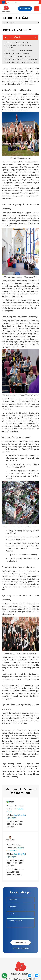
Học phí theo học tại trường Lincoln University (22, 62)
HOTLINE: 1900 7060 (21, 932)
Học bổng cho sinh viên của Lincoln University (22, 59)
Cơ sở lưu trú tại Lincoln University (18, 56)
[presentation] (23, 918)
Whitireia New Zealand (25, 800)
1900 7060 (26, 9)
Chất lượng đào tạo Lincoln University (19, 50)
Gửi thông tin (21, 927)
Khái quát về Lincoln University (17, 42)
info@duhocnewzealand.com (22, 970)
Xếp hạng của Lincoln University (18, 53)
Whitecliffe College (23, 829)
